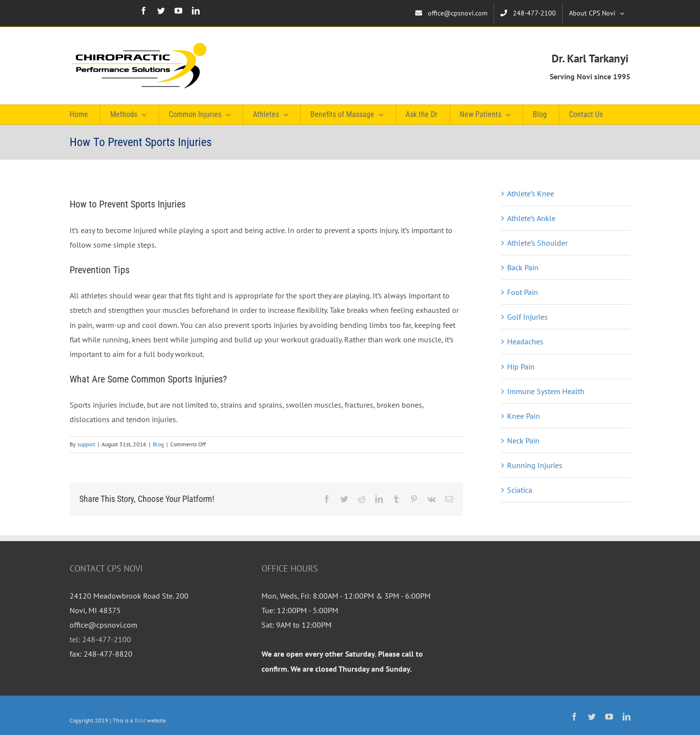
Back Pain (523, 267)
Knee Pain (524, 416)
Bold (140, 720)
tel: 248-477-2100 (100, 639)
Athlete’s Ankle (531, 218)
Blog (158, 444)
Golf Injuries (527, 317)
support (86, 444)
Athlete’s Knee (531, 193)
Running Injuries (535, 465)
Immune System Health (546, 391)
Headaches (525, 341)
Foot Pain (523, 292)
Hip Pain (521, 367)
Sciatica (520, 490)
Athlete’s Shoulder (537, 243)
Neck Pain (523, 441)
